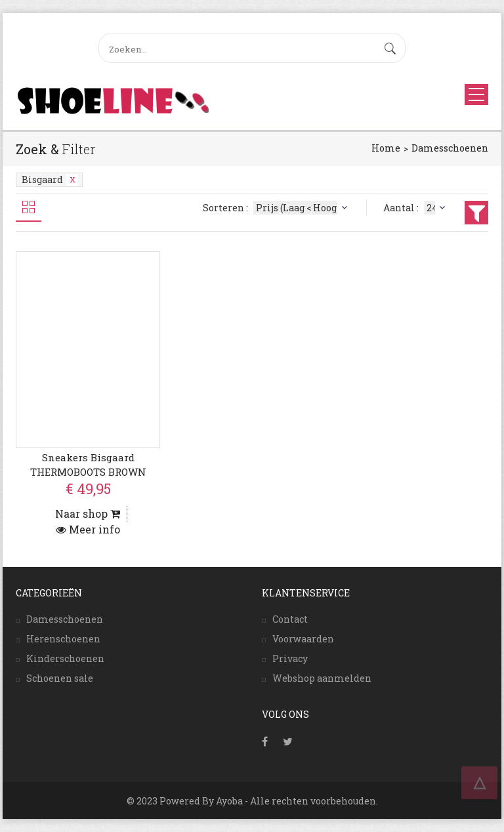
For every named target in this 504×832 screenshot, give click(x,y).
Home (386, 148)
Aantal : (416, 208)
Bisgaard (50, 179)
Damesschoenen (450, 148)
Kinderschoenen (65, 658)
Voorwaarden (303, 639)
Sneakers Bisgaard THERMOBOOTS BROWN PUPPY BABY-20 (88, 471)
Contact (290, 619)
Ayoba (229, 801)
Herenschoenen (63, 639)
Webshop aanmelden (322, 678)
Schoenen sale (60, 678)
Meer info (88, 529)
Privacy (290, 658)
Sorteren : (277, 208)
